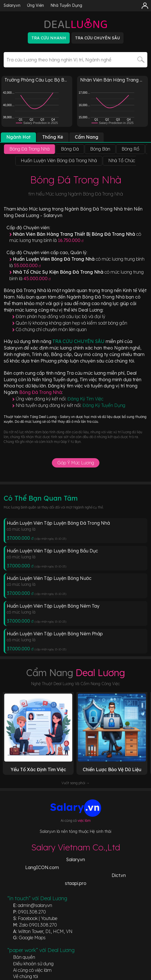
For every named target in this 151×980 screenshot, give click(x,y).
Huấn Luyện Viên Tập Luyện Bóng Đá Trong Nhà (58, 523)
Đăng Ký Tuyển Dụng (104, 405)
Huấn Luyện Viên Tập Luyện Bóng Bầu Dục (52, 551)
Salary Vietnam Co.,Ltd (76, 847)
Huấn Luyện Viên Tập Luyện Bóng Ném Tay (53, 606)
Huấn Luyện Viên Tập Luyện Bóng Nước (49, 578)
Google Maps (32, 938)
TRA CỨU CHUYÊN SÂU (79, 341)
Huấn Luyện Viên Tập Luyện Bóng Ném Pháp (55, 634)
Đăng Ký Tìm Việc (85, 399)
